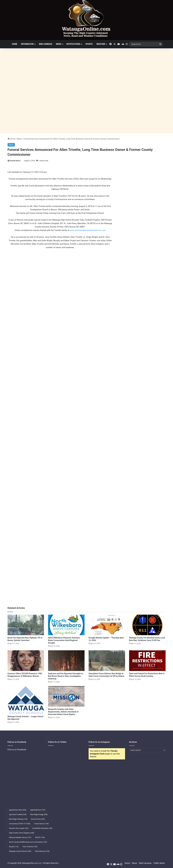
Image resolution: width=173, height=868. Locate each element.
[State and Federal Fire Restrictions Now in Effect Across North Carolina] (147, 661)
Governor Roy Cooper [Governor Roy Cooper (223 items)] (19, 828)
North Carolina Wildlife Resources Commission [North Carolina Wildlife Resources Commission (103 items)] (28, 842)
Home (15, 44)
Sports (89, 44)
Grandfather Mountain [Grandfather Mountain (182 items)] (42, 828)
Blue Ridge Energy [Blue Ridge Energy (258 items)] (39, 815)
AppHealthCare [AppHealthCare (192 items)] (38, 810)
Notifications (73, 44)
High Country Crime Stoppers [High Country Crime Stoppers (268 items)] (22, 833)
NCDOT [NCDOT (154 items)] (40, 837)
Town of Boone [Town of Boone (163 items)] (30, 847)
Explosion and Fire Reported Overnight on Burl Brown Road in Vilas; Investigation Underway (66, 676)
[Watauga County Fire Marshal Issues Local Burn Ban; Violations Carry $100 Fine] (147, 625)
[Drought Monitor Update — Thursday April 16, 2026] (107, 625)
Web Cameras (46, 44)
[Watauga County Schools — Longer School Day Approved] (26, 700)
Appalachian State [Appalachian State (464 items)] (18, 810)
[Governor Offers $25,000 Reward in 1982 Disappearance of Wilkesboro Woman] (26, 661)
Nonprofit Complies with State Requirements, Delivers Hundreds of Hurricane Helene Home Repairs (63, 712)
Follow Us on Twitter (57, 742)
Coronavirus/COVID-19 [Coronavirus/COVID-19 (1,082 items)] (20, 824)
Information (27, 44)
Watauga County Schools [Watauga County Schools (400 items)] (20, 851)
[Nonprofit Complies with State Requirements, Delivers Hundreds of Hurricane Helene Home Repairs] (66, 696)
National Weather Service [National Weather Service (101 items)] (20, 837)
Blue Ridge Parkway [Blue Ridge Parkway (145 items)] (18, 819)
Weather (101, 44)
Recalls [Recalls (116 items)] (14, 847)
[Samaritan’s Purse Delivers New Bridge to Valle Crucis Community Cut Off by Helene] (107, 661)
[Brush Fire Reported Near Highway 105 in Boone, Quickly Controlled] (26, 625)
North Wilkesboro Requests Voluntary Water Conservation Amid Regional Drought (64, 640)
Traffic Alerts (159, 863)
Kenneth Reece (15, 161)
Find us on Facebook (17, 750)
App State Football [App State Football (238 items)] (18, 815)
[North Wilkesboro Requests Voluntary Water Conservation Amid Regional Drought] (66, 625)
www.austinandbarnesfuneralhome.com (88, 230)
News (59, 44)
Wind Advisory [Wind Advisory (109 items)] (42, 851)
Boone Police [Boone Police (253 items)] (38, 819)
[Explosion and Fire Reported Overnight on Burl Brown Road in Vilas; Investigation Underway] (66, 661)
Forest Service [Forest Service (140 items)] (41, 824)
